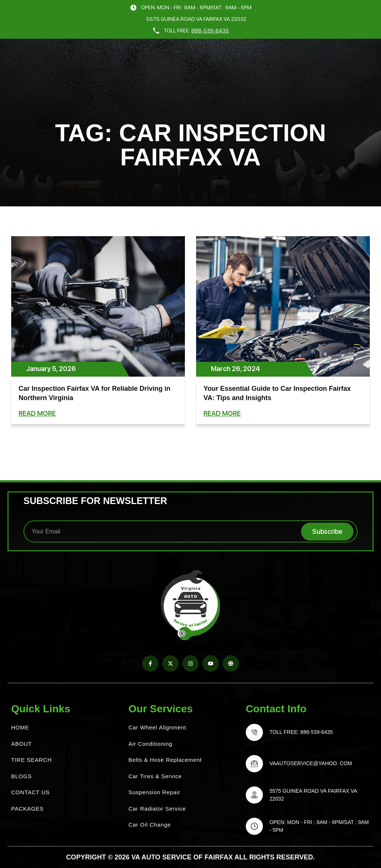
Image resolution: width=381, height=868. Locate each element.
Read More (37, 413)
